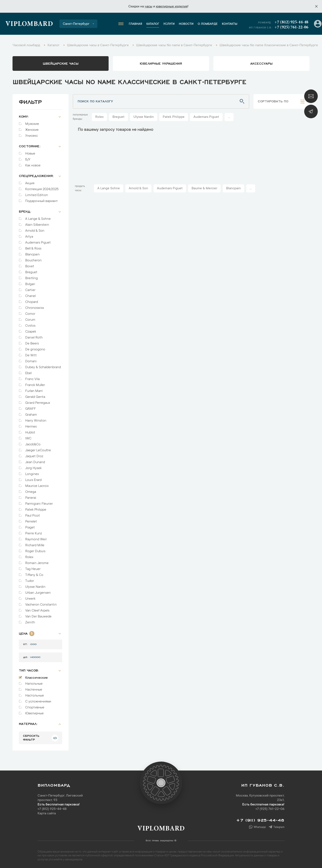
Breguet (31, 272)
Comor (30, 314)
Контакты (230, 24)
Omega (31, 492)
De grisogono (35, 350)
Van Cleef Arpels (37, 611)
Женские (32, 130)
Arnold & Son (35, 231)
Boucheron (33, 261)
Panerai (31, 498)
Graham (31, 415)
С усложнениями (38, 702)
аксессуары (261, 63)
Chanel (30, 296)
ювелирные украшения (161, 63)
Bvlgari (30, 284)
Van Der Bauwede (38, 617)
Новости (186, 24)
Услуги (169, 24)
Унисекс (31, 136)
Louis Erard (33, 480)
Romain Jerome (37, 563)
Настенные (34, 690)
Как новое (33, 166)
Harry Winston (36, 421)
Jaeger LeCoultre (38, 450)
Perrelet (31, 522)
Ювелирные (34, 713)
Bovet (30, 266)
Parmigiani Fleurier (39, 504)
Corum (30, 320)
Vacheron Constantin (41, 605)
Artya (29, 237)
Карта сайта (47, 814)
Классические (36, 678)
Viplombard (29, 24)
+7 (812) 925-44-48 (291, 22)
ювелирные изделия (172, 7)
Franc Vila (32, 379)
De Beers (32, 344)
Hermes (31, 427)
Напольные (34, 684)
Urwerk (30, 599)
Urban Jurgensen (38, 593)
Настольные (35, 696)
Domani (31, 361)
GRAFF (31, 409)
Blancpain (32, 255)
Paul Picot (33, 516)
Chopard (32, 302)
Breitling (31, 278)
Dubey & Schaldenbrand (43, 367)
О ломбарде (208, 24)
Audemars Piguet (38, 243)
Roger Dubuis (35, 551)
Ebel (28, 373)
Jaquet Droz (34, 456)
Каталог (153, 24)
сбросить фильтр (31, 737)
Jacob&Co (33, 444)
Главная (135, 24)
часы (148, 7)
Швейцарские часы (61, 63)
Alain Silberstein (37, 225)
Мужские (32, 124)
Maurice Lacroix (37, 486)
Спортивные (35, 708)
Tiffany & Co (34, 575)
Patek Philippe (36, 510)
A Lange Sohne (109, 188)
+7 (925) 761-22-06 (291, 27)
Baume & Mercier (204, 188)
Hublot (30, 433)
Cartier (30, 290)
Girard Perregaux (38, 403)
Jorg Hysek (33, 468)
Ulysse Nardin (35, 587)
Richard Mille (35, 545)
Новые (30, 154)
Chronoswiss (35, 308)
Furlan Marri (34, 391)
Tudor (30, 581)
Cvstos (30, 326)
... (229, 117)
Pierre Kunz (34, 534)
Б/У (28, 160)
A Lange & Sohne (38, 219)
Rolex (29, 557)
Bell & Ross (33, 249)
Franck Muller (35, 385)
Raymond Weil (36, 539)
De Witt (31, 355)
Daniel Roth (34, 338)
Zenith (30, 623)
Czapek (31, 332)
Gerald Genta (35, 397)
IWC (28, 439)
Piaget (30, 528)
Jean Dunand (35, 462)
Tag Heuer (33, 569)
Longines (32, 474)
